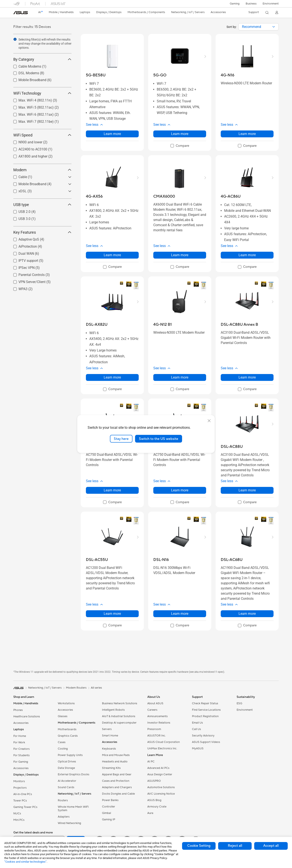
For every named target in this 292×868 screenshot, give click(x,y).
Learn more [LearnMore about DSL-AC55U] (112, 614)
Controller (109, 807)
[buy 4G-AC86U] (231, 196)
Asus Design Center (160, 774)
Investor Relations (159, 723)
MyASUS (198, 748)
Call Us (196, 729)
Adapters (64, 817)
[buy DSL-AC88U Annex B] (239, 325)
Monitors (19, 781)
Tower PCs (20, 801)
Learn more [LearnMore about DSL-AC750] (112, 490)
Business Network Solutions (120, 703)
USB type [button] (42, 205)
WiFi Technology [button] (42, 93)
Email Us (197, 723)
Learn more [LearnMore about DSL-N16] (180, 614)
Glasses (63, 716)
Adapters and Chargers (117, 787)
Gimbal (106, 813)
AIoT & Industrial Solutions (119, 716)
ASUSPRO (154, 781)
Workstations (66, 703)
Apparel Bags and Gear (117, 774)
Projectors (20, 788)
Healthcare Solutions (27, 717)
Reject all (235, 846)
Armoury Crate (157, 807)
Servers (107, 729)
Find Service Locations (206, 710)
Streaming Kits (111, 768)
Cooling (63, 749)
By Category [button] (42, 59)
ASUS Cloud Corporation (163, 742)
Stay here (121, 439)
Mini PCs (19, 820)
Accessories (21, 723)
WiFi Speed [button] (42, 135)
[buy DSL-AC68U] (232, 560)
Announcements (157, 716)
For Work (19, 742)
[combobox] (259, 27)
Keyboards (109, 749)
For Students (21, 755)
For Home (20, 736)
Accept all (271, 846)
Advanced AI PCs (158, 768)
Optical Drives (67, 762)
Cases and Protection (116, 781)
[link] (21, 13)
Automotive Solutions (161, 787)
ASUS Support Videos (206, 742)
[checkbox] (180, 146)
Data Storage (66, 768)
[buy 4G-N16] (227, 75)
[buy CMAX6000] (164, 196)
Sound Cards (66, 787)
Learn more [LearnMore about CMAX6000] (180, 255)
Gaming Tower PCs (25, 807)
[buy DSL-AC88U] (232, 447)
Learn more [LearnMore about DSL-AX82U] (112, 377)
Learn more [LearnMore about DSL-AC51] (180, 490)
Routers (63, 800)
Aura (150, 813)
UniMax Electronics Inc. (162, 748)
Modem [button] (42, 170)
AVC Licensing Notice (161, 794)
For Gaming (21, 762)
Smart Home (110, 736)
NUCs (17, 813)
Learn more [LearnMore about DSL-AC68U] (247, 614)
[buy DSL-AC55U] (97, 560)
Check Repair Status (205, 703)
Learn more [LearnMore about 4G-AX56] (112, 255)
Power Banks (110, 800)
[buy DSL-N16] (161, 560)
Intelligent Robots (113, 710)
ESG (239, 703)
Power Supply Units (70, 755)
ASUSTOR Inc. (157, 736)
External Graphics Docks (74, 774)
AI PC (151, 762)
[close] (209, 421)
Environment (271, 4)
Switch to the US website (159, 439)
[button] (235, 4)
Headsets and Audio (115, 762)
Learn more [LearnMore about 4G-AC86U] (247, 255)
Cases (62, 742)
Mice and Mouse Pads (116, 755)
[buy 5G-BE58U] (96, 75)
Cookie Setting (199, 846)
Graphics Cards (68, 736)
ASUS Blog (154, 800)
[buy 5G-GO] (160, 75)
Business (251, 4)
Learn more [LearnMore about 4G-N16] (247, 134)
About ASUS (155, 703)
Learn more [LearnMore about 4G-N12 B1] (180, 377)
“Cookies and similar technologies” (25, 862)
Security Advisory (203, 736)
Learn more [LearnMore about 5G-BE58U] (112, 134)
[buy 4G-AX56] (94, 196)
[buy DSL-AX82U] (97, 325)
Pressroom (154, 729)
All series (96, 688)
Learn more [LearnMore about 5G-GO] (180, 134)
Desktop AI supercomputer (119, 723)
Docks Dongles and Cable (118, 794)
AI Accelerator (67, 781)
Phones (18, 710)
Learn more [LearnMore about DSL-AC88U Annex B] (247, 377)
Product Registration (205, 716)
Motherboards (67, 729)
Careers (152, 710)
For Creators (21, 749)
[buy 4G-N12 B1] (163, 325)
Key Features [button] (42, 232)
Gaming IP (109, 820)
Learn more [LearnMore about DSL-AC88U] (247, 490)
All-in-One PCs (23, 794)
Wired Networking (69, 823)
